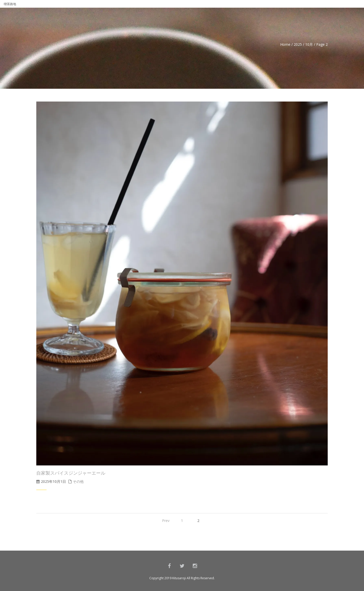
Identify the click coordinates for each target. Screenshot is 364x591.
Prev (166, 521)
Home (285, 44)
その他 (78, 481)
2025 (298, 44)
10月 (309, 44)
